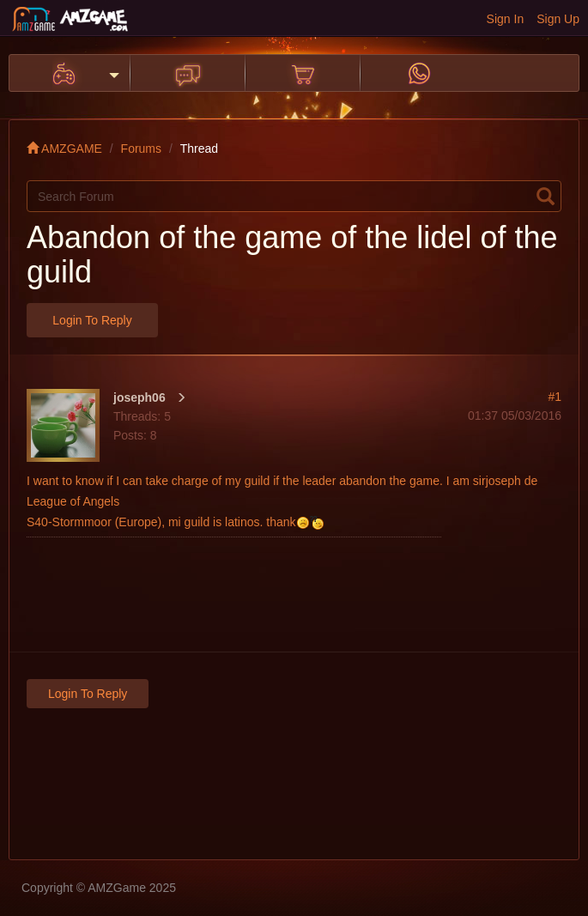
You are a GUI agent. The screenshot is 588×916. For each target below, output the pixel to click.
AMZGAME (64, 149)
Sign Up (558, 19)
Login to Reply (92, 320)
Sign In (506, 19)
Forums (141, 149)
